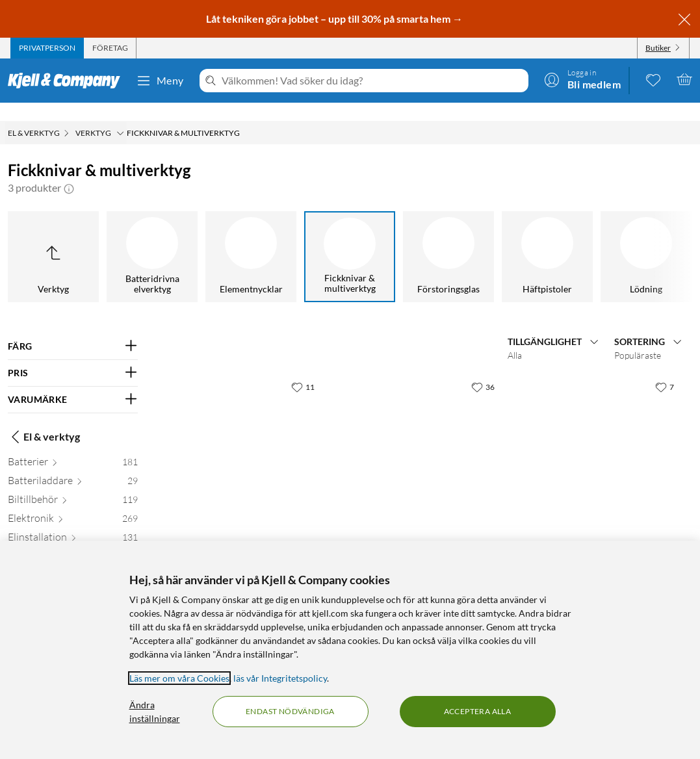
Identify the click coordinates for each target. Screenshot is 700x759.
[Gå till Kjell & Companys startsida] (68, 81)
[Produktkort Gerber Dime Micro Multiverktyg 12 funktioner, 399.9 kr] (422, 433)
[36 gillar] (483, 368)
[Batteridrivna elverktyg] (152, 238)
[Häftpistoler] (547, 238)
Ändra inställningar (155, 712)
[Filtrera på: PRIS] (73, 355)
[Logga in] (582, 79)
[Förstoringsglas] (448, 238)
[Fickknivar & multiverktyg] (350, 238)
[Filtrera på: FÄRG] (73, 328)
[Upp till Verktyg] (53, 238)
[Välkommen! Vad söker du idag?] (372, 81)
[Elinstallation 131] (73, 521)
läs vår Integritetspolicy (280, 678)
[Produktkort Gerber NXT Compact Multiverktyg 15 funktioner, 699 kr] (603, 433)
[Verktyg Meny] (120, 115)
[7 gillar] (665, 368)
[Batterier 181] (73, 446)
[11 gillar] (303, 368)
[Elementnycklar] (251, 238)
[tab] (47, 48)
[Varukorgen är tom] (684, 79)
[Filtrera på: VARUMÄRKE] (73, 381)
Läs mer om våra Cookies (179, 678)
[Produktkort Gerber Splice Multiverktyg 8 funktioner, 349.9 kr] (243, 433)
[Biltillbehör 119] (73, 484)
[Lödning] (646, 238)
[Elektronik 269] (73, 503)
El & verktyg (44, 418)
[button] (69, 170)
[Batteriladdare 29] (73, 465)
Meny (160, 81)
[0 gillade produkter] (653, 79)
